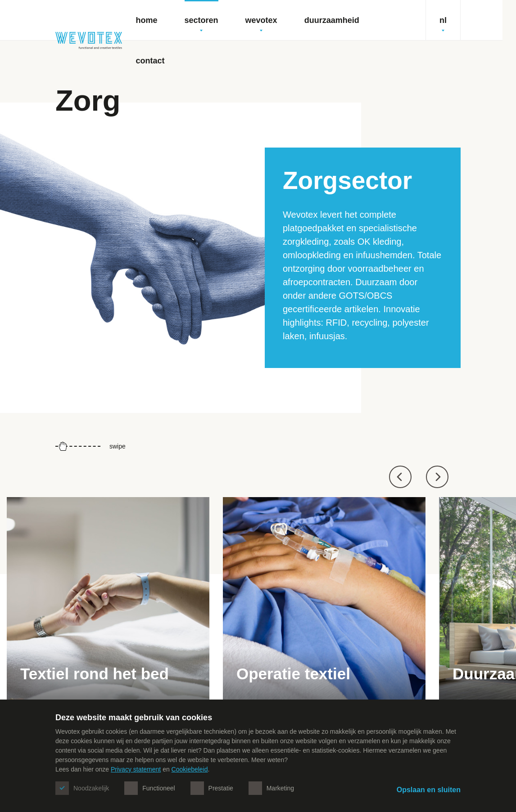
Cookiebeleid (190, 769)
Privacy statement (136, 769)
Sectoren (201, 24)
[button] (400, 477)
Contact (150, 61)
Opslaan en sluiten (429, 790)
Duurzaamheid (332, 20)
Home (147, 20)
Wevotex (261, 24)
